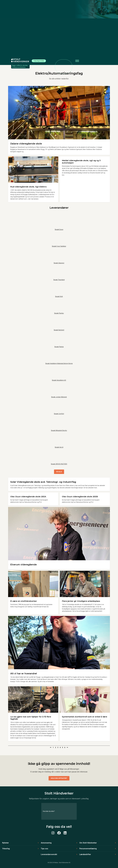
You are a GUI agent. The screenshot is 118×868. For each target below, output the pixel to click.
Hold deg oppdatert (59, 778)
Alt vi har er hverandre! (24, 674)
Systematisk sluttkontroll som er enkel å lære (85, 717)
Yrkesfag (6, 849)
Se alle (59, 472)
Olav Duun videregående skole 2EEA (28, 497)
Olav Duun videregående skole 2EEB (80, 497)
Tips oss (44, 849)
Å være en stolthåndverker (24, 601)
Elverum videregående (24, 565)
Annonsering (46, 843)
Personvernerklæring (88, 849)
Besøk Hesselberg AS (59, 380)
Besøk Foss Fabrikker (59, 246)
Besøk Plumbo (59, 313)
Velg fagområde (39, 61)
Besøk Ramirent (59, 330)
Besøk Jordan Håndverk (59, 397)
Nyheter (5, 843)
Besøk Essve (59, 229)
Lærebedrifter (85, 854)
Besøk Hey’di (59, 447)
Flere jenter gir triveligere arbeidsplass (81, 601)
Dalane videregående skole (26, 144)
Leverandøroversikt (49, 854)
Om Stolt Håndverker (88, 843)
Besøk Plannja (59, 347)
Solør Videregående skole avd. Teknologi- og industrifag (43, 482)
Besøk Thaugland (59, 280)
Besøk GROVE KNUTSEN (59, 464)
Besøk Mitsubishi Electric (59, 430)
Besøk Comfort (59, 414)
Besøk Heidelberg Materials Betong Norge (59, 363)
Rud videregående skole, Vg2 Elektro (28, 187)
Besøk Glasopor (59, 263)
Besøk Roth (59, 296)
